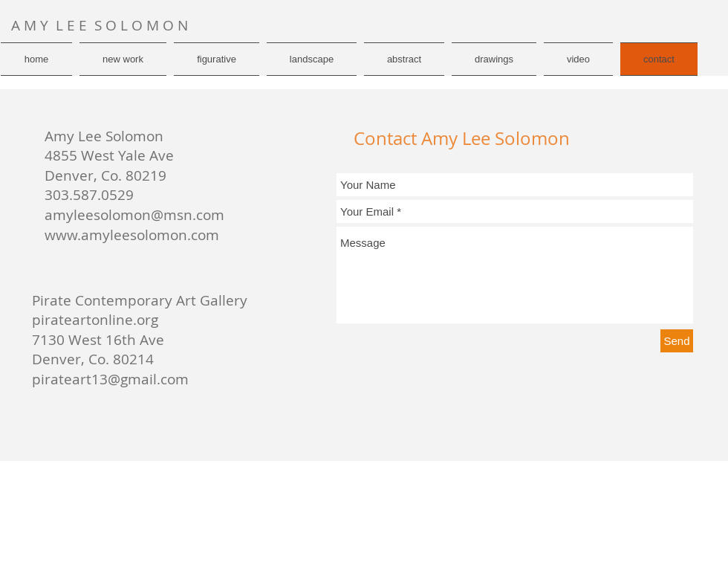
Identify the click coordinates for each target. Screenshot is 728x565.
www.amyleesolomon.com (132, 235)
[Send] (677, 341)
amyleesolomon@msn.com (134, 215)
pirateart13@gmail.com (110, 379)
